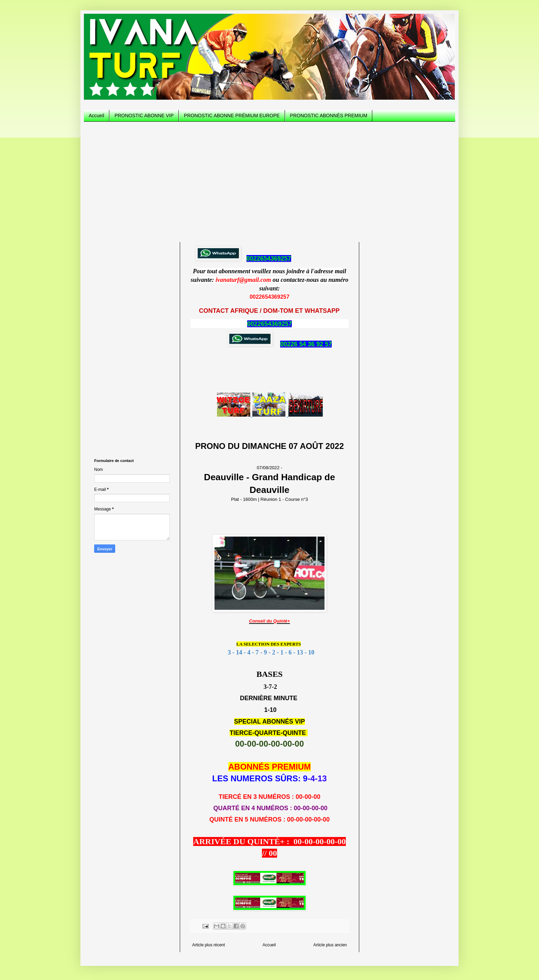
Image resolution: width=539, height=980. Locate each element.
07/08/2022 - (269, 481)
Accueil (96, 115)
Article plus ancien (330, 945)
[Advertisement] (269, 180)
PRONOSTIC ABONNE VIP (144, 115)
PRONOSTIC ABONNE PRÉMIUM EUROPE (232, 115)
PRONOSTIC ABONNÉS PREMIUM (329, 115)
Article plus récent (208, 945)
